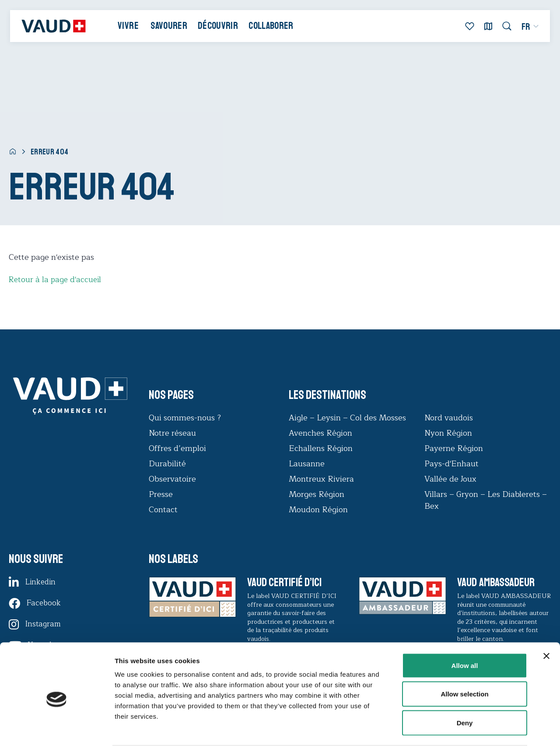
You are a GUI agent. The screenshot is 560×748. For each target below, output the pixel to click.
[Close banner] (546, 624)
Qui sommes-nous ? (185, 418)
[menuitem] (527, 28)
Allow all (465, 633)
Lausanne (307, 464)
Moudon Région (318, 510)
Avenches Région (320, 433)
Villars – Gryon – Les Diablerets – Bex (486, 500)
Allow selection (464, 662)
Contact (163, 510)
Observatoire (172, 479)
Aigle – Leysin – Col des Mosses (347, 418)
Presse (161, 494)
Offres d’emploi (177, 448)
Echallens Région (321, 448)
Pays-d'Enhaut (451, 464)
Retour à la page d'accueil (56, 280)
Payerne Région (454, 448)
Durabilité (167, 464)
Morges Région (317, 494)
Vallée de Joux (450, 479)
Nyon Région (448, 433)
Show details (459, 731)
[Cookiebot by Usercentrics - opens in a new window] (57, 731)
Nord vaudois (449, 418)
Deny (465, 690)
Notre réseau (172, 433)
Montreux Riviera (321, 479)
